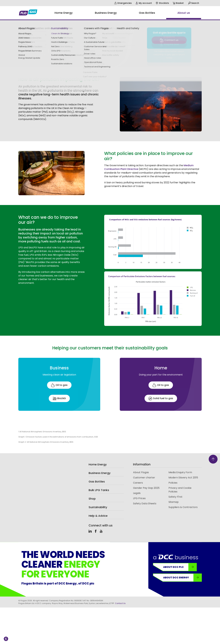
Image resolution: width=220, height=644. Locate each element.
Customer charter (144, 478)
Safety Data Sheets (145, 503)
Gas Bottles (97, 482)
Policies (173, 483)
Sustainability (25, 35)
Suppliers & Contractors (183, 507)
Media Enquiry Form (180, 472)
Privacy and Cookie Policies (180, 490)
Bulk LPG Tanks (99, 490)
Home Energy (98, 464)
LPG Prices (139, 498)
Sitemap (174, 502)
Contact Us (120, 603)
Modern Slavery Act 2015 (183, 478)
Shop (92, 499)
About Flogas (141, 472)
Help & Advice (98, 516)
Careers (138, 483)
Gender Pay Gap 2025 (146, 488)
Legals (137, 493)
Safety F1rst (175, 497)
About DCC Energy (182, 578)
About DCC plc (180, 567)
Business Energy (100, 473)
